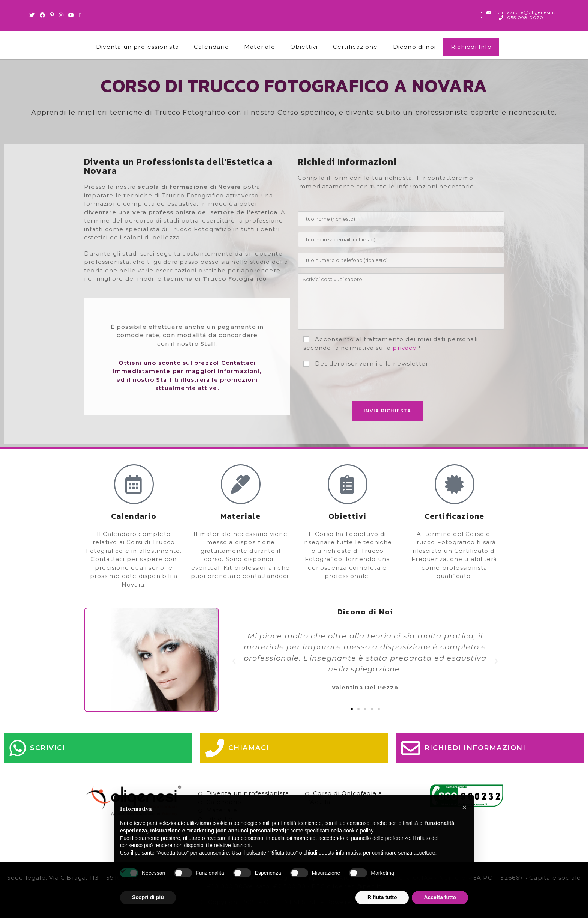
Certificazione (355, 47)
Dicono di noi (415, 47)
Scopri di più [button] (148, 897)
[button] (234, 661)
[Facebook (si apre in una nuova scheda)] (43, 15)
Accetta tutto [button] (440, 897)
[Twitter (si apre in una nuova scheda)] (33, 15)
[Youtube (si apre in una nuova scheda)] (71, 15)
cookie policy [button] (358, 831)
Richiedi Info (471, 47)
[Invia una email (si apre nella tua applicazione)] (80, 15)
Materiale (260, 47)
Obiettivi (304, 47)
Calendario (211, 47)
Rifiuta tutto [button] (382, 897)
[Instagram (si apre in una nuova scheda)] (61, 15)
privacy (404, 348)
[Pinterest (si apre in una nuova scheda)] (52, 15)
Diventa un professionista (137, 47)
